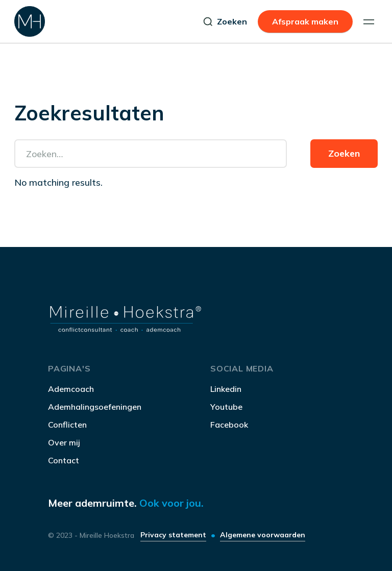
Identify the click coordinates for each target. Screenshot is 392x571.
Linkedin (226, 389)
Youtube (226, 407)
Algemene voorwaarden (263, 535)
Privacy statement (173, 535)
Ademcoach (71, 389)
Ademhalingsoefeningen (95, 407)
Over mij (64, 442)
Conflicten (67, 425)
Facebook (229, 425)
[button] (369, 22)
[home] (30, 21)
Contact (64, 460)
